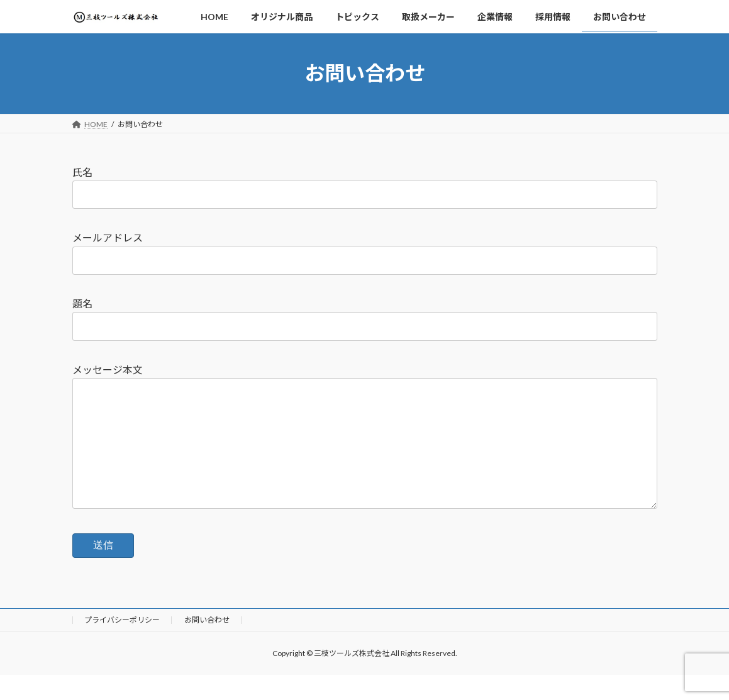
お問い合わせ (207, 645)
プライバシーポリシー (122, 645)
